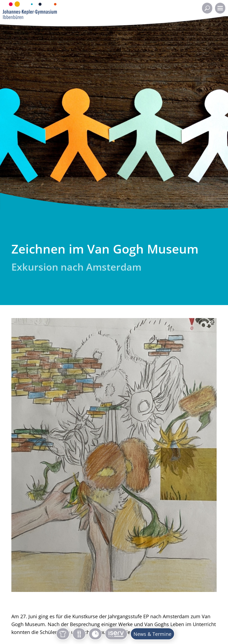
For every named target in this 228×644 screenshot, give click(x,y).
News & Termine (152, 634)
